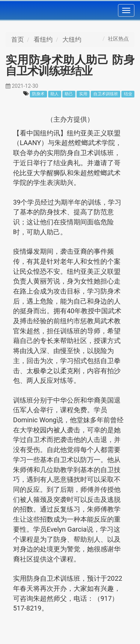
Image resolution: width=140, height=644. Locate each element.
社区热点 (118, 39)
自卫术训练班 (106, 94)
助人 (55, 94)
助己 (69, 94)
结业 (128, 94)
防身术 (38, 94)
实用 (83, 94)
